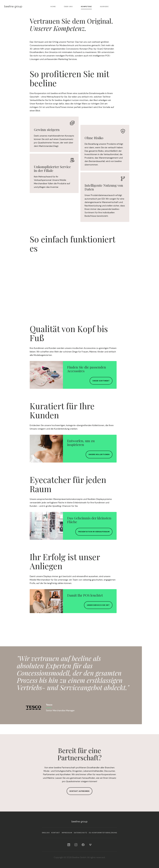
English (46, 833)
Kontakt (56, 833)
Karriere (104, 7)
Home (53, 7)
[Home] (13, 7)
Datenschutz (80, 833)
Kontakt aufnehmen (79, 791)
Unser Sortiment (101, 381)
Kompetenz (86, 7)
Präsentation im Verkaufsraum (94, 532)
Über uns (68, 7)
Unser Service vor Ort (98, 605)
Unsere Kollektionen (99, 454)
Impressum (67, 833)
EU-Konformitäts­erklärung (103, 833)
